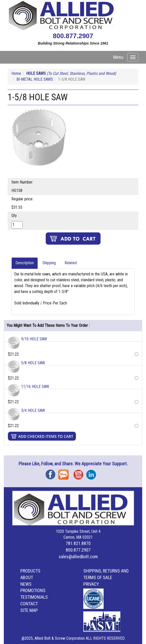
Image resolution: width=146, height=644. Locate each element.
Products (30, 571)
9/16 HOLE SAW (34, 339)
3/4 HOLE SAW (33, 410)
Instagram (93, 473)
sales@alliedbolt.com (78, 557)
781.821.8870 (78, 543)
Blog (65, 473)
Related (71, 263)
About (27, 577)
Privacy (91, 584)
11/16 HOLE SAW (35, 387)
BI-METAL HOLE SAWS (35, 79)
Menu (118, 57)
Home (16, 73)
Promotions (33, 590)
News (26, 584)
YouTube (80, 473)
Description (25, 263)
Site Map (29, 610)
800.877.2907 (73, 36)
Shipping (49, 263)
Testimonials (34, 597)
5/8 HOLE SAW (33, 363)
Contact (29, 604)
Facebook (52, 473)
